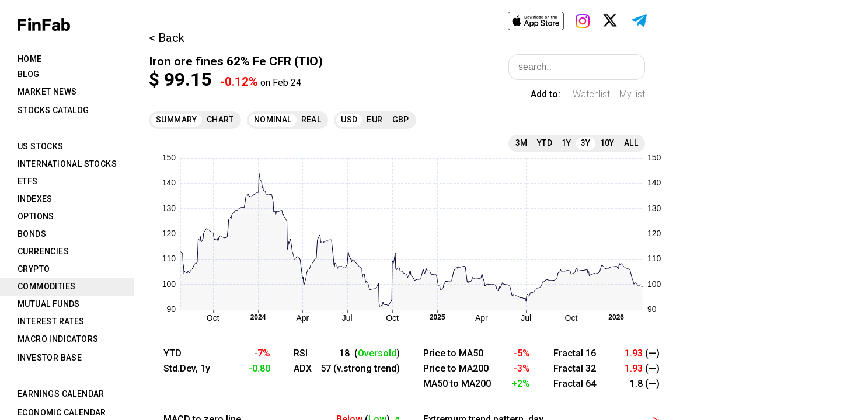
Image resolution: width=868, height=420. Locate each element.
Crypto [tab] (34, 269)
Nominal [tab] (273, 120)
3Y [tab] (586, 143)
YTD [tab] (545, 143)
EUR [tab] (374, 120)
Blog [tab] (29, 74)
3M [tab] (522, 143)
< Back (167, 38)
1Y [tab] (567, 143)
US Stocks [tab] (41, 146)
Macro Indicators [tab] (58, 339)
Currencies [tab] (43, 251)
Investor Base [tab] (50, 358)
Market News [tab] (47, 92)
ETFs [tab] (28, 181)
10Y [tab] (607, 143)
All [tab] (631, 143)
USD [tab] (349, 120)
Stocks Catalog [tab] (53, 110)
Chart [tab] (220, 120)
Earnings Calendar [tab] (61, 394)
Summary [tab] (177, 120)
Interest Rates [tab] (51, 321)
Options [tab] (36, 216)
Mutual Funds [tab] (49, 304)
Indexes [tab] (35, 199)
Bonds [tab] (32, 234)
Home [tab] (30, 59)
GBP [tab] (401, 120)
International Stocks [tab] (67, 164)
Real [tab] (311, 120)
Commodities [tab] (46, 286)
